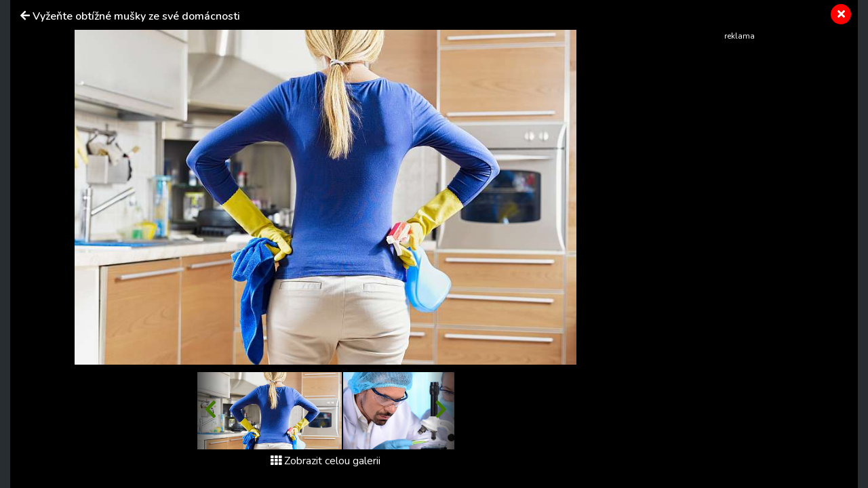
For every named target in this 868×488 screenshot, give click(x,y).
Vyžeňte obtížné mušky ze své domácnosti (136, 16)
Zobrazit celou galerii (325, 461)
